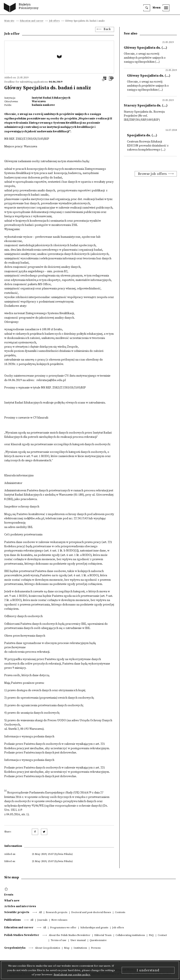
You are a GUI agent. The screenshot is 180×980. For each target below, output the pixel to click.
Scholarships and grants (94, 928)
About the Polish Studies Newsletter (70, 935)
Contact (162, 935)
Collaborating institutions (130, 935)
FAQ (151, 935)
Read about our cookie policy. (72, 974)
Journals (42, 920)
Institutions (80, 948)
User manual (78, 941)
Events (9, 895)
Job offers (54, 21)
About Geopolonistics (47, 948)
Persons (96, 948)
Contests (120, 913)
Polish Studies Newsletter (22, 935)
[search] (147, 8)
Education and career (32, 21)
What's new (12, 901)
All (40, 913)
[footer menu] (7, 889)
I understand (148, 970)
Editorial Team (103, 935)
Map (67, 948)
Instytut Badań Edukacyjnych (51, 98)
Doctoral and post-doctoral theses (91, 913)
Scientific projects (17, 912)
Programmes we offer (63, 928)
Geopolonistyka (15, 948)
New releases (59, 920)
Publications (13, 920)
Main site (9, 21)
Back (107, 29)
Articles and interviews (20, 906)
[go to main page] (22, 8)
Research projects (57, 913)
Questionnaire (98, 941)
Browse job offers (152, 174)
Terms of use (59, 941)
